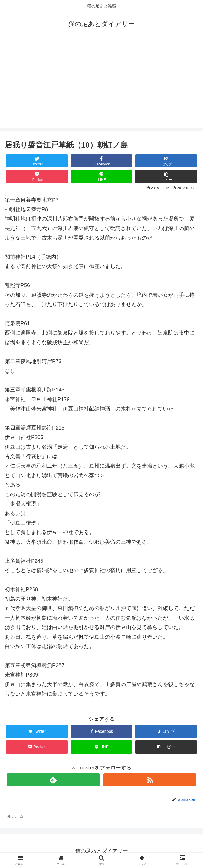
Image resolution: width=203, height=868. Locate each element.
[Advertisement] (101, 87)
